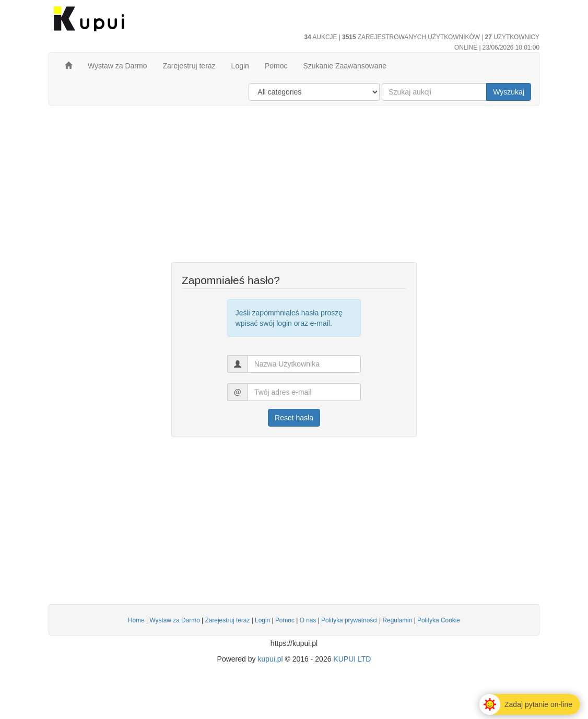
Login (240, 66)
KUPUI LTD (352, 659)
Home (136, 620)
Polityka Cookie (439, 620)
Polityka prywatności (349, 620)
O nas (308, 620)
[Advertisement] (294, 189)
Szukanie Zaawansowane (345, 66)
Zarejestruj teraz (189, 66)
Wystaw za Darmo (117, 66)
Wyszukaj (509, 92)
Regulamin (397, 620)
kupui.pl (270, 659)
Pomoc (276, 66)
